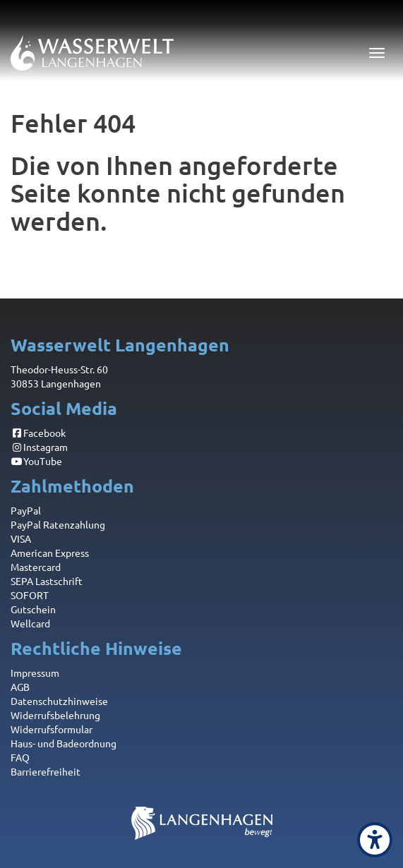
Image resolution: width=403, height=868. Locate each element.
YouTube (36, 461)
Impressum (35, 673)
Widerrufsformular (52, 729)
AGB (20, 687)
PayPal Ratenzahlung (58, 524)
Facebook (38, 433)
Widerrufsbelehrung (55, 715)
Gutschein (33, 609)
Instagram (39, 447)
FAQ (20, 757)
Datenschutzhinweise (59, 701)
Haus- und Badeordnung (64, 743)
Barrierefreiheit (46, 771)
